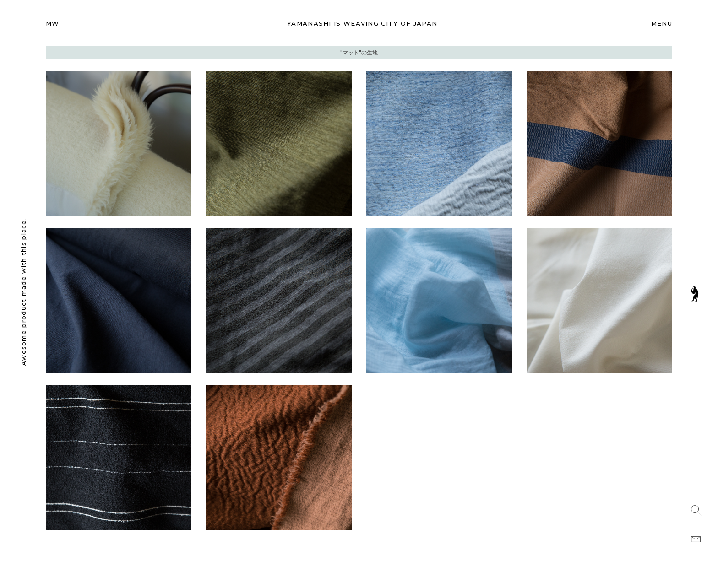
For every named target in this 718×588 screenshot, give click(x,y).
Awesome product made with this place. (23, 292)
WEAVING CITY (362, 23)
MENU (662, 23)
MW (53, 23)
